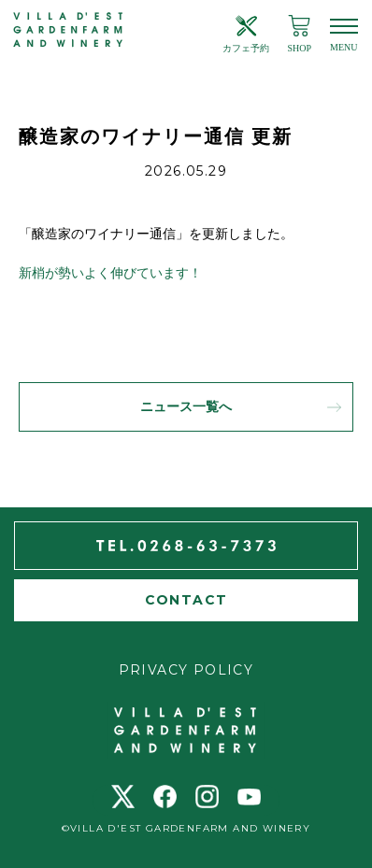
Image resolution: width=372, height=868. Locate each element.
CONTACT (186, 600)
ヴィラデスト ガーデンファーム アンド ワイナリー (69, 30)
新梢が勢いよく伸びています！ (110, 273)
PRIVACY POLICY (186, 670)
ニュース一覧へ (186, 407)
